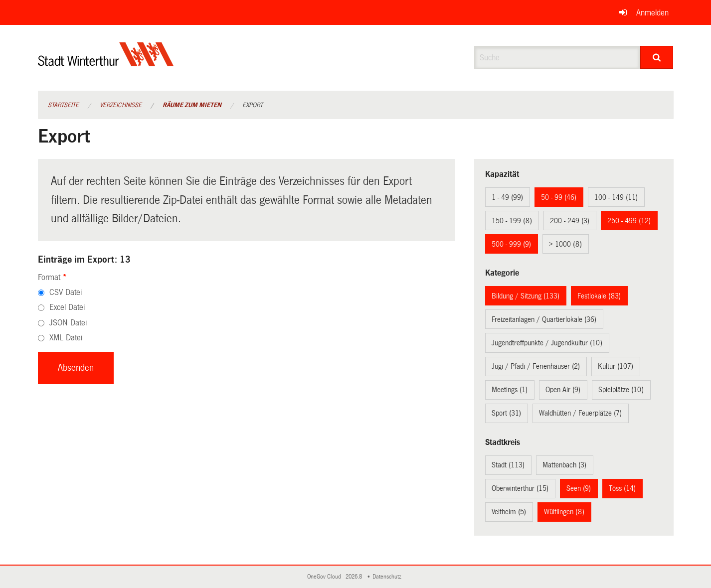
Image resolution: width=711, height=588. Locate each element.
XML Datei (66, 338)
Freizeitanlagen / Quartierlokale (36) (544, 319)
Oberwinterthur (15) (520, 488)
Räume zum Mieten (192, 105)
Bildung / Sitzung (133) (526, 296)
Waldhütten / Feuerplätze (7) (580, 413)
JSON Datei (68, 323)
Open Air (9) (563, 390)
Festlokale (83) (599, 296)
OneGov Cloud (326, 577)
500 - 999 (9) (511, 244)
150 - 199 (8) (512, 221)
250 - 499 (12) (629, 221)
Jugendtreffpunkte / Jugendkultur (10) (547, 343)
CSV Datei (66, 292)
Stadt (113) (508, 465)
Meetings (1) (510, 390)
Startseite (63, 105)
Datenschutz (388, 577)
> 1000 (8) (565, 244)
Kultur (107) (616, 366)
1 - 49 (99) (507, 197)
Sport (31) (506, 413)
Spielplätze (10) (621, 390)
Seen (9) (579, 488)
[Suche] (657, 57)
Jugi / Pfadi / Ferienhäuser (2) (536, 366)
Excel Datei (67, 307)
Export (253, 105)
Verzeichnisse (121, 105)
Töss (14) (622, 488)
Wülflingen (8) (564, 512)
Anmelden (652, 13)
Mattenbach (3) (564, 465)
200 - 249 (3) (570, 221)
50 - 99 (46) (559, 197)
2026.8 (355, 577)
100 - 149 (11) (616, 197)
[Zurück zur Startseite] (106, 63)
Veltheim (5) (509, 512)
